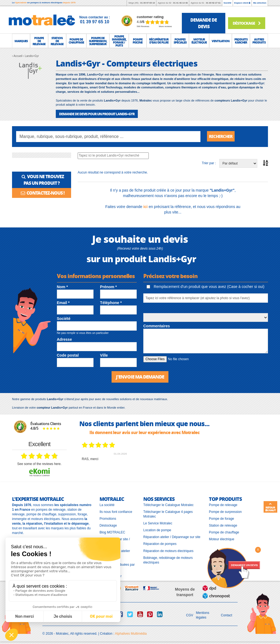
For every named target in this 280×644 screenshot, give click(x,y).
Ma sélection (260, 3)
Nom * (62, 287)
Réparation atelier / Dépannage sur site (172, 537)
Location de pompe (157, 530)
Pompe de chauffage (224, 532)
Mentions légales (203, 615)
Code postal (68, 355)
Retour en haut (270, 507)
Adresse (64, 339)
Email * (63, 303)
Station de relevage (223, 525)
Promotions (108, 518)
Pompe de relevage (223, 504)
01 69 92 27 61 (213, 3)
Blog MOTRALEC (112, 532)
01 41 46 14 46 (180, 3)
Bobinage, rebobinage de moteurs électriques (168, 560)
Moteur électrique (222, 539)
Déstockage (246, 23)
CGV (190, 615)
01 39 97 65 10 (148, 3)
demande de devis (204, 23)
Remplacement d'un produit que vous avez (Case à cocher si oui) (205, 287)
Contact (227, 615)
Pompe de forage (221, 518)
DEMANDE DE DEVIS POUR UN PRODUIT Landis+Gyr (97, 114)
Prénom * (108, 287)
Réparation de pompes (160, 544)
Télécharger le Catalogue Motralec (168, 504)
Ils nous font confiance (116, 512)
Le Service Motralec (158, 523)
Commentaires (157, 326)
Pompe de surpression (225, 512)
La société (107, 504)
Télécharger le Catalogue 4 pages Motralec (168, 514)
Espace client (242, 3)
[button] (21, 41)
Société (227, 3)
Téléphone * (111, 303)
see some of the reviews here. (39, 464)
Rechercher (222, 136)
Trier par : (209, 163)
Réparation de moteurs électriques (168, 550)
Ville (104, 355)
